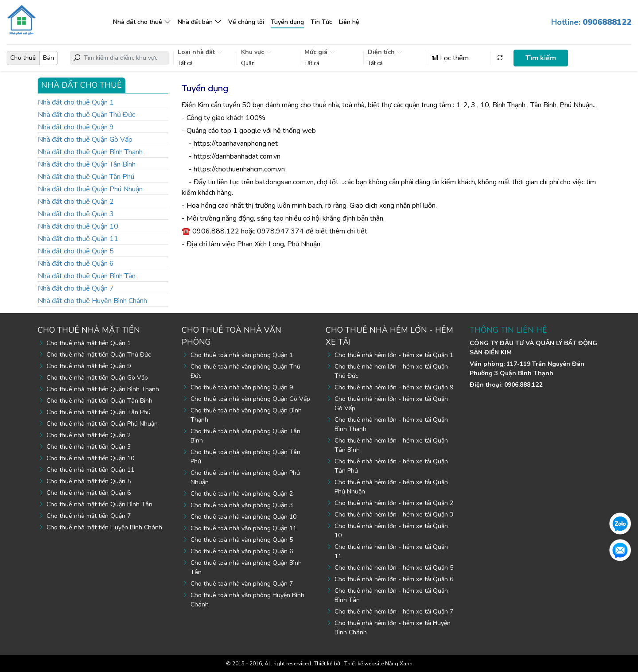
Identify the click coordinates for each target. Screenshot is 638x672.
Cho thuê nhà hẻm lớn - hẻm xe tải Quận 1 (394, 355)
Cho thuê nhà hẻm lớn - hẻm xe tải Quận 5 (394, 568)
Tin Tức (321, 22)
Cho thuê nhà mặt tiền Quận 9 (89, 366)
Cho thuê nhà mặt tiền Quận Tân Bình (99, 401)
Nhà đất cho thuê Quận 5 (76, 251)
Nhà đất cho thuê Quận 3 (76, 214)
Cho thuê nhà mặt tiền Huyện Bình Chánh (104, 527)
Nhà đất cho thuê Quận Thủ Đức (86, 115)
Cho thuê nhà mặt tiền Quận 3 (89, 447)
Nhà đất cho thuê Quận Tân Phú (86, 177)
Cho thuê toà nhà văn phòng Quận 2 (242, 494)
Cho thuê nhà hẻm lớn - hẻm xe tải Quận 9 (394, 387)
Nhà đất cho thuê (138, 22)
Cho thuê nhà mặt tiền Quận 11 (90, 470)
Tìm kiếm (541, 58)
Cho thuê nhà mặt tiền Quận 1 (89, 343)
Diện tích (385, 52)
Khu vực (257, 52)
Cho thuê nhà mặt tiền (89, 330)
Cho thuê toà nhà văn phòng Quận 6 (242, 551)
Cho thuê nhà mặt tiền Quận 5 (89, 481)
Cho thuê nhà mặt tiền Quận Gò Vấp (97, 378)
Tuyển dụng (287, 22)
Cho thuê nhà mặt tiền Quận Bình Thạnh (103, 389)
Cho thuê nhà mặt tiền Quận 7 (89, 516)
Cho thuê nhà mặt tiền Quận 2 (89, 435)
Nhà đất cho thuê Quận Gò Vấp (85, 140)
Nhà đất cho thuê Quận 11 (78, 239)
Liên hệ (349, 22)
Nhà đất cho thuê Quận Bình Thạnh (90, 152)
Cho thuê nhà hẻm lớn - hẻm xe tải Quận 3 (394, 515)
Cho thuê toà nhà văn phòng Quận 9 (242, 387)
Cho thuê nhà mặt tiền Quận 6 (89, 493)
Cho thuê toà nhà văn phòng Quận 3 (242, 505)
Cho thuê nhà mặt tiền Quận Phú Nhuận (102, 424)
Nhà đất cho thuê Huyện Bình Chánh (92, 301)
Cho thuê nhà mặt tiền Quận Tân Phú (99, 412)
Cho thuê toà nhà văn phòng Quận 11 (243, 528)
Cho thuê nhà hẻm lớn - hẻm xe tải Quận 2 (394, 503)
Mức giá (320, 52)
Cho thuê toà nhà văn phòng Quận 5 (242, 540)
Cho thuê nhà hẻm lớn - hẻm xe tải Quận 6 (394, 579)
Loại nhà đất (200, 52)
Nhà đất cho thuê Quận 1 (76, 102)
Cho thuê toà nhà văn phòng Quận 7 (242, 584)
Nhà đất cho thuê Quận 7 (76, 288)
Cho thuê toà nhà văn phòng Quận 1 (242, 355)
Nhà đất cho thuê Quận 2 (76, 202)
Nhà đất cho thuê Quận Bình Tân (87, 276)
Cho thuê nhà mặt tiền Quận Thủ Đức (99, 355)
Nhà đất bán (195, 22)
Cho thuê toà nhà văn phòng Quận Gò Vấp (250, 399)
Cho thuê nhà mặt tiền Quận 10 (90, 458)
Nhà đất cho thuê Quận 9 (76, 127)
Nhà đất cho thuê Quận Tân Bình (87, 164)
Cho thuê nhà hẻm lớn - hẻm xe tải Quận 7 (394, 612)
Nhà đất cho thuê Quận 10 (78, 226)
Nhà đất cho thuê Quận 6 (76, 264)
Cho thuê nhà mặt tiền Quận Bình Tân (99, 504)
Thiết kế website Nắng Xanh (378, 664)
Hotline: (591, 22)
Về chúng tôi (246, 22)
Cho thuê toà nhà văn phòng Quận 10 (243, 517)
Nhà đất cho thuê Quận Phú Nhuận (90, 189)
